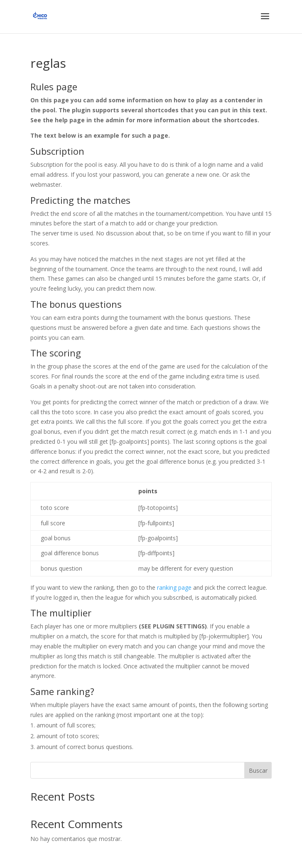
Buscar (258, 770)
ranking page (174, 587)
